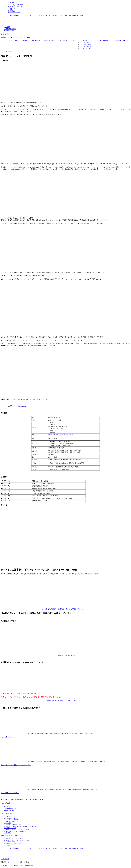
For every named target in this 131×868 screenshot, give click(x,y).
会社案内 (7, 27)
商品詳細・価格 (49, 41)
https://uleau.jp (66, 446)
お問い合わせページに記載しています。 (61, 435)
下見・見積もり (87, 46)
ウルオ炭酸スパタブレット (11, 842)
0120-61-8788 (5, 34)
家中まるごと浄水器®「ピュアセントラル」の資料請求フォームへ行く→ (65, 609)
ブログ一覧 (85, 41)
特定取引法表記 (9, 31)
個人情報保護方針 (10, 29)
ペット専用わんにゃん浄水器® (13, 844)
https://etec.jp (22, 406)
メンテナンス (87, 48)
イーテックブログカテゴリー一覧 (13, 825)
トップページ (13, 41)
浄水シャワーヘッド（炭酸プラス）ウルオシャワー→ (16, 765)
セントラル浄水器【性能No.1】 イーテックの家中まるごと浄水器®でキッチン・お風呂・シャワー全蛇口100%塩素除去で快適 (42, 849)
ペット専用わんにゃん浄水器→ (10, 793)
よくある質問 (8, 823)
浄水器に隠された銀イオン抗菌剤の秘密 (15, 832)
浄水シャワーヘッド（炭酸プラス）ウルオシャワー (18, 840)
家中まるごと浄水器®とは (31, 41)
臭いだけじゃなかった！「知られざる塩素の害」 (17, 830)
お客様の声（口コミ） (67, 41)
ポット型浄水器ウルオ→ (8, 737)
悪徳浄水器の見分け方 (10, 828)
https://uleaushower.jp (68, 444)
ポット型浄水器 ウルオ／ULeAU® (14, 839)
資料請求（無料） (121, 41)
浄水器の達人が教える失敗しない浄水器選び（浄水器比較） (20, 827)
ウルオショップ (9, 845)
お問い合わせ (103, 41)
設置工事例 (87, 44)
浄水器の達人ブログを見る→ (65, 656)
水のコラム (87, 43)
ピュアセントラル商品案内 (11, 820)
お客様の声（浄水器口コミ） (12, 822)
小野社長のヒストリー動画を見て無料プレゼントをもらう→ (65, 701)
